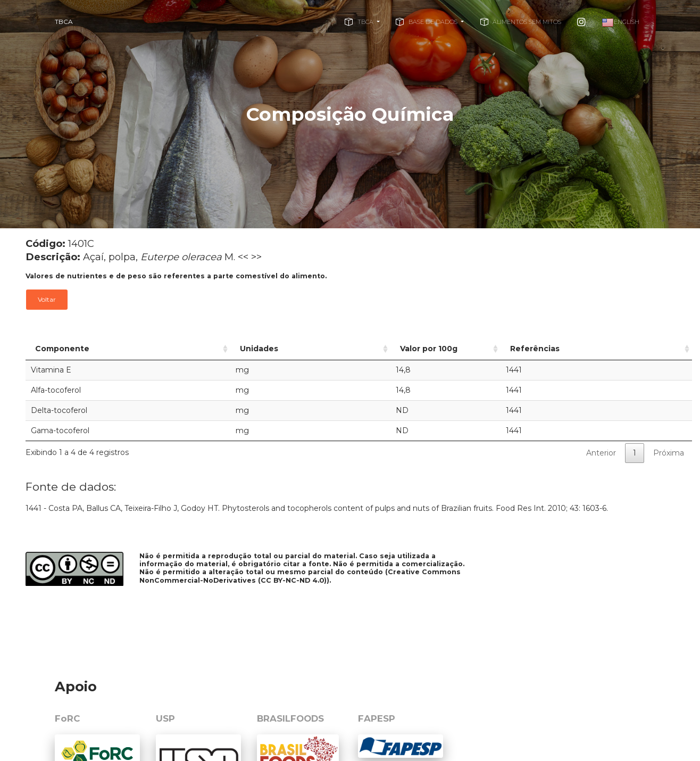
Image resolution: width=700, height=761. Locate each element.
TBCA (64, 22)
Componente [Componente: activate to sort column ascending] (62, 349)
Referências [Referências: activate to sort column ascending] (560, 349)
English (620, 23)
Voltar (47, 299)
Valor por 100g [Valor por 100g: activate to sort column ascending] (380, 349)
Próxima (669, 453)
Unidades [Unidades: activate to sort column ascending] (232, 349)
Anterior (601, 453)
